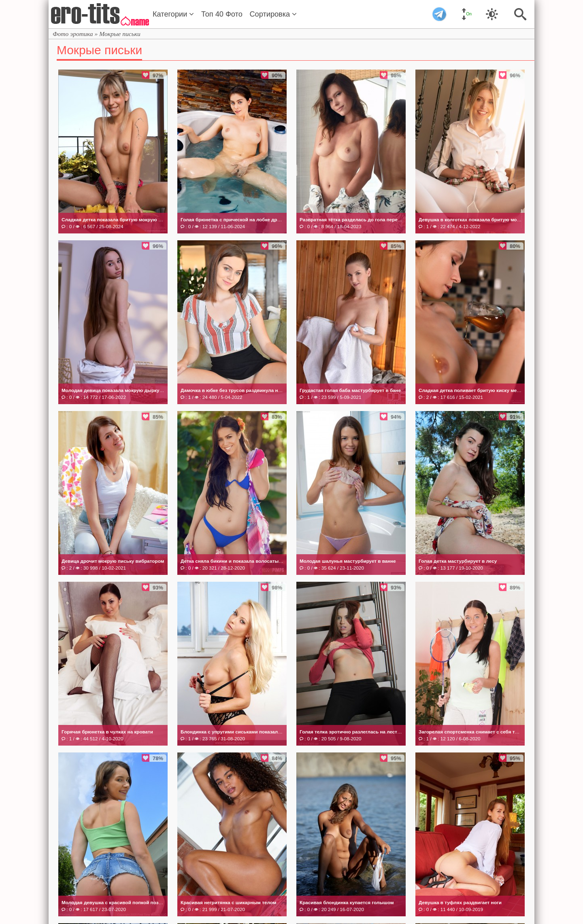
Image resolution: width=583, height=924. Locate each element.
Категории (173, 14)
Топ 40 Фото (222, 14)
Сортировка (273, 14)
